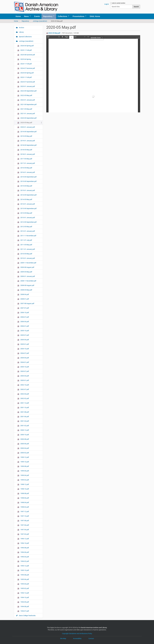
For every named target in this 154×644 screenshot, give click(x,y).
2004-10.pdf (23, 349)
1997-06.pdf (23, 525)
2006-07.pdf (23, 317)
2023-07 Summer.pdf (26, 82)
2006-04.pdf (23, 322)
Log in (107, 4)
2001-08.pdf (23, 412)
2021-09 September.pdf (27, 105)
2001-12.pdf (23, 403)
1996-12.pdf (23, 539)
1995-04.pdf (23, 584)
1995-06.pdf (23, 579)
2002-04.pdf (23, 394)
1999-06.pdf (23, 471)
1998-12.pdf (23, 484)
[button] (31, 16)
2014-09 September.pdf (27, 195)
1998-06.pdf (23, 498)
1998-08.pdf (23, 493)
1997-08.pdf (23, 521)
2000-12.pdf (23, 430)
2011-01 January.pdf (26, 249)
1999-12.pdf (23, 457)
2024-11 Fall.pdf (25, 64)
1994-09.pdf (23, 602)
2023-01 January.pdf (26, 86)
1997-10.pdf (23, 516)
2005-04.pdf (23, 340)
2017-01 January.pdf (26, 163)
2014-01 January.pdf (26, 204)
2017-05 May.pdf (25, 159)
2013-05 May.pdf (25, 213)
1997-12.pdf (23, 512)
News (26, 16)
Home (18, 16)
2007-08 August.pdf (26, 304)
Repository (48, 16)
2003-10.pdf (23, 367)
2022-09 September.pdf (27, 91)
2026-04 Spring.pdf (26, 46)
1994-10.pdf (23, 598)
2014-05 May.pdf (25, 199)
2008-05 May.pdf (25, 290)
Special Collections (25, 37)
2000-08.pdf (23, 439)
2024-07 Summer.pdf (26, 68)
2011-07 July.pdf (25, 240)
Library (21, 32)
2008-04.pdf (23, 294)
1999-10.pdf (23, 462)
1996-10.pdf (23, 543)
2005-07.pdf (23, 335)
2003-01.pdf (23, 380)
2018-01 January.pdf (26, 154)
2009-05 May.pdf (25, 272)
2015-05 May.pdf (25, 186)
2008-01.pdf (23, 299)
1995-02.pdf (23, 588)
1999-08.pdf (23, 466)
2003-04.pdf (23, 376)
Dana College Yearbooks (27, 616)
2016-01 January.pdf (26, 172)
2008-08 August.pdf (26, 285)
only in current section (119, 3)
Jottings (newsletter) (40, 21)
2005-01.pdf (23, 344)
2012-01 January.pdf (26, 231)
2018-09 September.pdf (27, 145)
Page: (67, 37)
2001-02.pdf (23, 426)
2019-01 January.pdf (26, 141)
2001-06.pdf (23, 417)
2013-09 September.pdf (27, 209)
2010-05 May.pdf (25, 254)
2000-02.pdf (23, 453)
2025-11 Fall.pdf (25, 50)
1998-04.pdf (23, 503)
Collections (62, 16)
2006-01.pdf (23, 326)
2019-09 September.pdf (27, 132)
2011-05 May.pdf (25, 245)
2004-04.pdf (23, 358)
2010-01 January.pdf (26, 258)
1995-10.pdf (23, 570)
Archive (21, 28)
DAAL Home (95, 16)
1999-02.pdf (23, 480)
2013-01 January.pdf (26, 218)
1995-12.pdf (23, 566)
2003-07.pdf (23, 371)
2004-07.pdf (23, 353)
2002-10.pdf (23, 385)
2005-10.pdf (23, 331)
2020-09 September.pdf (27, 118)
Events (37, 16)
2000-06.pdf (23, 444)
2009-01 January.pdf (26, 276)
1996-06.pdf (23, 552)
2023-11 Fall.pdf (25, 77)
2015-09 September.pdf (27, 177)
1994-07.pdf (23, 611)
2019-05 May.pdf (25, 136)
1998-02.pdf (23, 507)
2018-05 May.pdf (25, 150)
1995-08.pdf (23, 575)
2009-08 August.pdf (26, 267)
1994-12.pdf (23, 593)
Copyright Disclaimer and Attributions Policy (77, 634)
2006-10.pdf (23, 313)
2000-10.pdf (23, 435)
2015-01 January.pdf (26, 190)
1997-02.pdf (23, 534)
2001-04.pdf (23, 421)
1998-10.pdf (23, 489)
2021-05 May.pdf (25, 109)
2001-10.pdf (23, 408)
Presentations (78, 16)
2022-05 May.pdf (25, 95)
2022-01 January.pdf (26, 100)
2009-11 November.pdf (27, 263)
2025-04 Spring (24, 59)
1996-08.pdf (23, 548)
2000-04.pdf (23, 448)
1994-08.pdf (23, 607)
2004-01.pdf (23, 362)
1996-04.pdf (23, 557)
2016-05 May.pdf (25, 168)
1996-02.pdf (23, 561)
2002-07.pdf (23, 389)
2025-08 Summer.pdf (26, 55)
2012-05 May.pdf (25, 227)
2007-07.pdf (23, 308)
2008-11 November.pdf (27, 281)
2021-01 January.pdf (26, 114)
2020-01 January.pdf (26, 127)
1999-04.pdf (23, 475)
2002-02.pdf (23, 399)
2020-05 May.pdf (54, 33)
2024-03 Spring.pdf (26, 73)
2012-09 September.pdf (27, 222)
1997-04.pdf (23, 530)
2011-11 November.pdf (27, 236)
